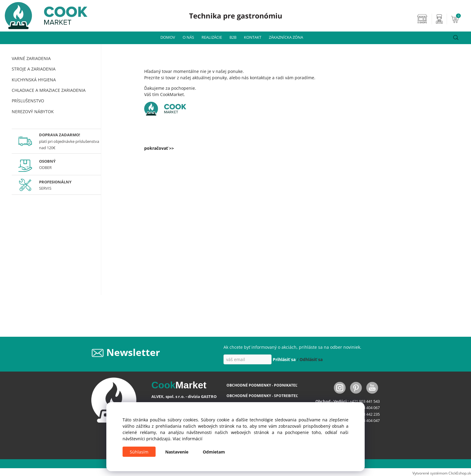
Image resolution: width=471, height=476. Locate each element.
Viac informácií (188, 439)
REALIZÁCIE (212, 37)
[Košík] (460, 19)
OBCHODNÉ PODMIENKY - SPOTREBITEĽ (262, 396)
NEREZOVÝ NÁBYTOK (33, 111)
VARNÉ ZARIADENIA (31, 58)
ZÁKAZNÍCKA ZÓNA (286, 37)
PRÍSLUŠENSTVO (28, 101)
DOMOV (168, 37)
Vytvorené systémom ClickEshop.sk (442, 473)
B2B (233, 37)
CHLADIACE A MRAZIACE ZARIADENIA (49, 90)
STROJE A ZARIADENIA (34, 69)
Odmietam (214, 452)
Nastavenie (177, 452)
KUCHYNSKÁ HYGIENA (34, 80)
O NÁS (188, 37)
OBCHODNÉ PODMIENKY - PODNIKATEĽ (262, 385)
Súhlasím (139, 452)
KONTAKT (253, 37)
